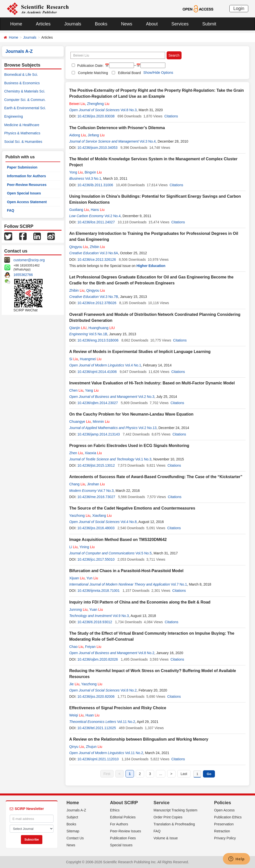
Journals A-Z (76, 810)
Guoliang (79, 210)
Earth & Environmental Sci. (25, 108)
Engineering (14, 116)
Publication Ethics (228, 817)
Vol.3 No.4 (148, 141)
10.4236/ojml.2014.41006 (97, 372)
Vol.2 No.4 (113, 216)
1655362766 (23, 275)
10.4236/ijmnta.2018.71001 (99, 591)
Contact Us (75, 838)
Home (16, 24)
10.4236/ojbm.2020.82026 (98, 659)
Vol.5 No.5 (144, 553)
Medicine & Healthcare (22, 125)
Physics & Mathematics (22, 133)
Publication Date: (90, 66)
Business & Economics (22, 83)
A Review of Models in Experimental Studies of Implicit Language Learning (140, 352)
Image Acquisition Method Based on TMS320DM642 (118, 540)
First (107, 774)
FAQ (11, 210)
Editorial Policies (123, 817)
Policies (223, 803)
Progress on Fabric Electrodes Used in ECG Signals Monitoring (129, 446)
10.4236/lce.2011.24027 (96, 222)
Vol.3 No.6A (109, 253)
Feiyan (93, 647)
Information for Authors (27, 176)
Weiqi (76, 715)
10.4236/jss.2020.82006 (96, 696)
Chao (76, 647)
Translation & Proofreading (174, 824)
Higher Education (151, 266)
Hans (97, 210)
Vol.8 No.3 (129, 110)
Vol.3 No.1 (93, 178)
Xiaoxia (93, 453)
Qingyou (79, 247)
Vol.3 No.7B (109, 297)
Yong (76, 172)
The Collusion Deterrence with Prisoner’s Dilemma (117, 128)
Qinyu (77, 747)
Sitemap (73, 831)
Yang (92, 390)
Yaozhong (80, 516)
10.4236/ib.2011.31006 (95, 185)
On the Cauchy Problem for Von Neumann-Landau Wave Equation (131, 414)
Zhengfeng (98, 104)
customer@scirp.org (29, 260)
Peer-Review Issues (126, 831)
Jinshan (96, 484)
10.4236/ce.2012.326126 (97, 260)
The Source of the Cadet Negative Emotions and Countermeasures (132, 508)
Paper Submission (22, 167)
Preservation (224, 824)
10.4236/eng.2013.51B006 (98, 340)
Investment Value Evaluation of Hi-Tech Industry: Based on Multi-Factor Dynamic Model (152, 383)
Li (73, 547)
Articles (43, 24)
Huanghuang (102, 328)
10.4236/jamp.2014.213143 (99, 434)
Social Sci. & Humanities (23, 142)
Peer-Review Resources (27, 185)
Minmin (101, 422)
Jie (74, 684)
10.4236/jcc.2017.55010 (96, 559)
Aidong (77, 135)
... (161, 774)
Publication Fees (123, 838)
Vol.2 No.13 (147, 428)
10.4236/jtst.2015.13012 (96, 465)
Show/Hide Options (158, 73)
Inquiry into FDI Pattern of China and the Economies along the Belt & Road (140, 602)
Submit (209, 24)
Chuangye (80, 422)
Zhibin (97, 247)
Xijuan (77, 578)
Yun (92, 578)
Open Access (224, 810)
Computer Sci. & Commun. (25, 100)
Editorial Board (129, 73)
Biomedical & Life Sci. (21, 75)
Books (101, 24)
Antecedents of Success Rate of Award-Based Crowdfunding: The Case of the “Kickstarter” (156, 477)
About (152, 24)
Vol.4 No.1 (133, 365)
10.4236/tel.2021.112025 (97, 728)
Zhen (76, 453)
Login (239, 8)
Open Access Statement (27, 202)
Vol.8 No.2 (146, 653)
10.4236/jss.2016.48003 (96, 528)
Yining (87, 547)
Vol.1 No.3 (143, 459)
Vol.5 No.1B (98, 334)
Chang (77, 484)
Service (162, 803)
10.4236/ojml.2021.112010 (98, 759)
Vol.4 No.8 (129, 522)
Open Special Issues (24, 193)
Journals (73, 24)
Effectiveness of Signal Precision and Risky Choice (118, 708)
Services (180, 24)
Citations (171, 116)
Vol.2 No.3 (146, 397)
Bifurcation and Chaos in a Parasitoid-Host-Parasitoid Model (126, 571)
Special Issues (121, 845)
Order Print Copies (168, 817)
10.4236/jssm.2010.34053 (97, 148)
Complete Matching (93, 73)
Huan (92, 715)
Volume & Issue (166, 838)
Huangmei (91, 359)
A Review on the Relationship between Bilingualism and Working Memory (139, 739)
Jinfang (96, 135)
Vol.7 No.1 (179, 584)
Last (184, 774)
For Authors (119, 824)
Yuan (96, 609)
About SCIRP (124, 803)
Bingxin (93, 172)
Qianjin (78, 328)
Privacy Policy (225, 838)
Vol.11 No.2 (126, 722)
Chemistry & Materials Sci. (25, 91)
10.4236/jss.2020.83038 (96, 116)
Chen (76, 390)
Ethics (115, 810)
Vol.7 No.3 (106, 491)
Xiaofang (102, 516)
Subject (72, 817)
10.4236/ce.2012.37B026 (97, 303)
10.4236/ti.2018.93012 (95, 622)
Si (74, 359)
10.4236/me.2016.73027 (96, 497)
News (127, 24)
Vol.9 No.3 (121, 616)
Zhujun (94, 747)
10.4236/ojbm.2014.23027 (98, 403)
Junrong (78, 609)
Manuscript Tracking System (176, 810)
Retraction (222, 831)
